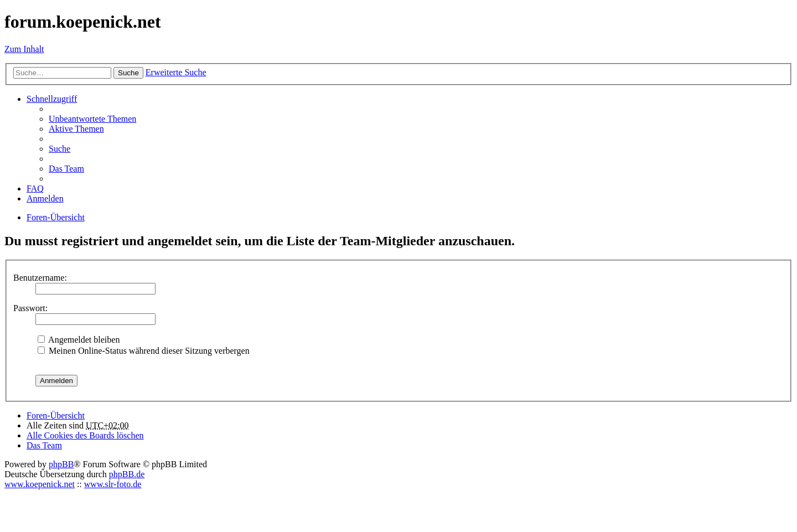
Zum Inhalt (24, 49)
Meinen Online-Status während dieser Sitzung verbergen (144, 351)
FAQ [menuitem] (35, 188)
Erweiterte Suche (176, 72)
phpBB (61, 464)
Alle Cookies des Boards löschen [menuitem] (85, 435)
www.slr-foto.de (113, 484)
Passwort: (30, 308)
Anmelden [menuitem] (45, 198)
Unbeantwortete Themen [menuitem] (92, 119)
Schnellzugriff (52, 99)
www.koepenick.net (40, 484)
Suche (128, 73)
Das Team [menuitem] (66, 169)
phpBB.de (127, 474)
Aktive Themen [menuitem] (76, 129)
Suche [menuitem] (59, 149)
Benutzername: (40, 278)
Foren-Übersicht (56, 415)
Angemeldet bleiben (79, 340)
